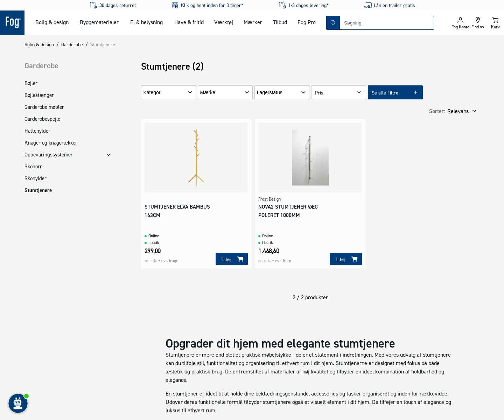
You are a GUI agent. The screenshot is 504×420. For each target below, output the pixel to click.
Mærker (253, 22)
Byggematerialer (99, 22)
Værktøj (224, 22)
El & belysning (146, 22)
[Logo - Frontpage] (12, 23)
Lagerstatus (270, 93)
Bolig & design (52, 22)
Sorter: (437, 111)
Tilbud (280, 22)
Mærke (208, 93)
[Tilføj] (232, 259)
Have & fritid (189, 22)
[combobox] (387, 23)
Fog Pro (307, 22)
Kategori (153, 93)
